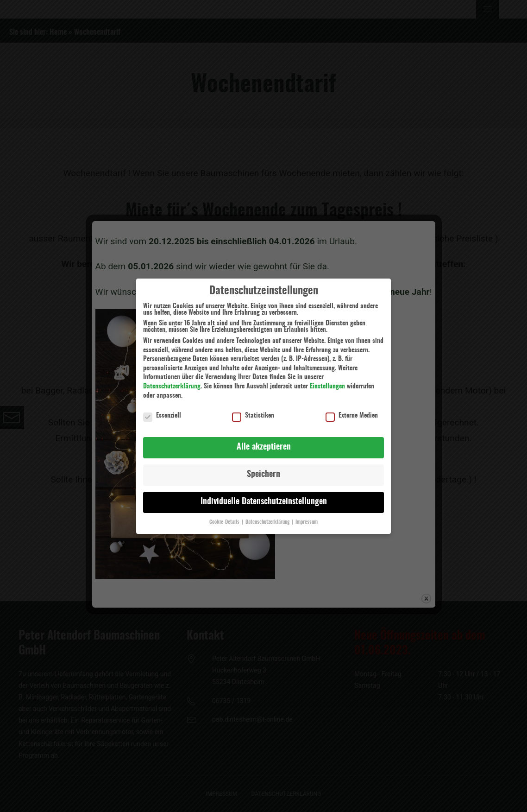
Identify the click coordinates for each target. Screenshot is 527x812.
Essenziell (162, 411)
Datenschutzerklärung (172, 381)
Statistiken (253, 411)
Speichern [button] (263, 469)
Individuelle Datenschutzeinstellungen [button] (264, 497)
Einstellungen (327, 381)
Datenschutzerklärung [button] (268, 517)
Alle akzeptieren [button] (264, 442)
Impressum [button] (307, 517)
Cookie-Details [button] (225, 517)
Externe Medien (352, 411)
